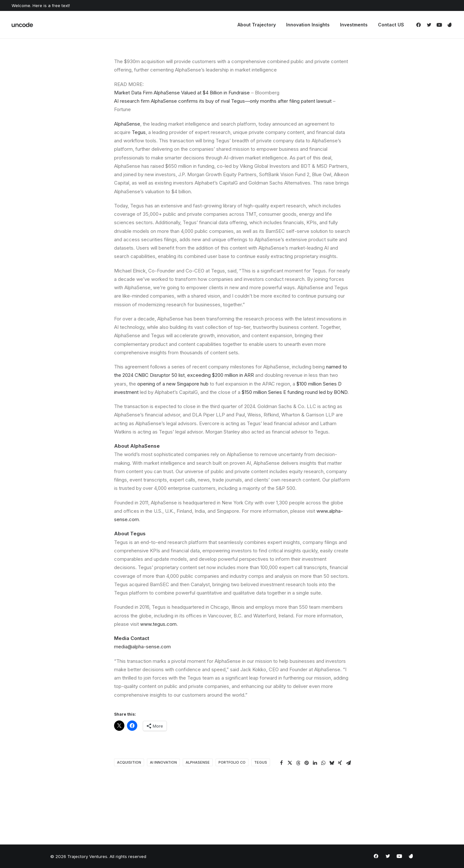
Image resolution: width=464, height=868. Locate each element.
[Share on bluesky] (332, 763)
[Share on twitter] (290, 763)
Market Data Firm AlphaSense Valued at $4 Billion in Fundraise (182, 93)
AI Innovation (163, 762)
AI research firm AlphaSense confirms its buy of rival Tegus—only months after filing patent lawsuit (223, 101)
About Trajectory (257, 25)
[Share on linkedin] (315, 763)
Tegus (139, 132)
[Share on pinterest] (306, 763)
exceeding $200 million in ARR (221, 375)
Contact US (391, 25)
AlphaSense (127, 124)
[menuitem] (257, 25)
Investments (354, 25)
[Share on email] (348, 763)
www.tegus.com (158, 624)
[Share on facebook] (281, 763)
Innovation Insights (308, 25)
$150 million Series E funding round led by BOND (295, 392)
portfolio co (232, 762)
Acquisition (129, 762)
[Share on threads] (298, 763)
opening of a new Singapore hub (173, 384)
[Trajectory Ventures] (23, 25)
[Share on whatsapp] (323, 763)
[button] (420, 25)
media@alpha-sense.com (142, 647)
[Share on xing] (340, 763)
